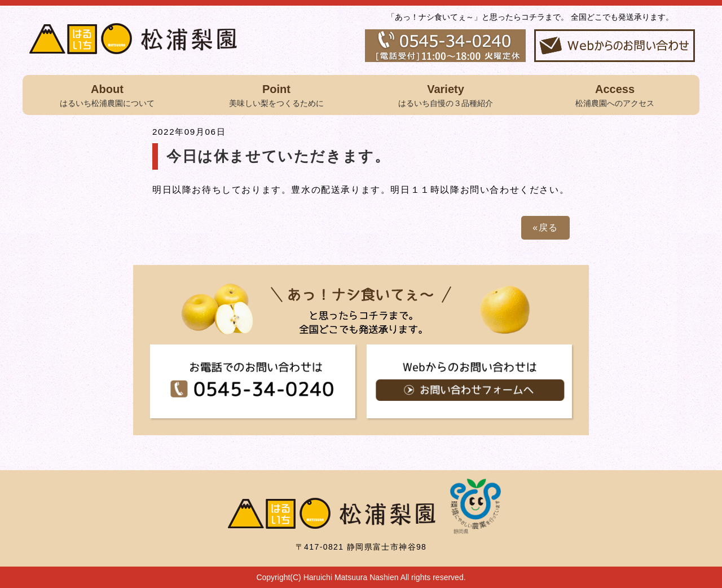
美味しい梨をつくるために (276, 94)
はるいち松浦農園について (107, 94)
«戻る (545, 227)
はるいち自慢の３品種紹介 (446, 94)
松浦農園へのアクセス (615, 94)
